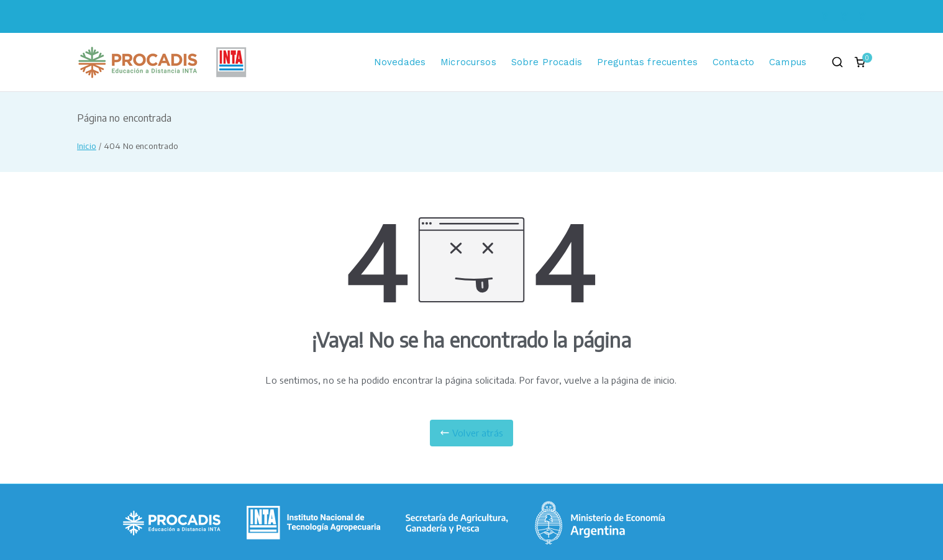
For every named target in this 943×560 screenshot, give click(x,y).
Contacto (733, 62)
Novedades (400, 62)
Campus (788, 62)
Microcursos (468, 62)
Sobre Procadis (547, 62)
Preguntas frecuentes (647, 62)
